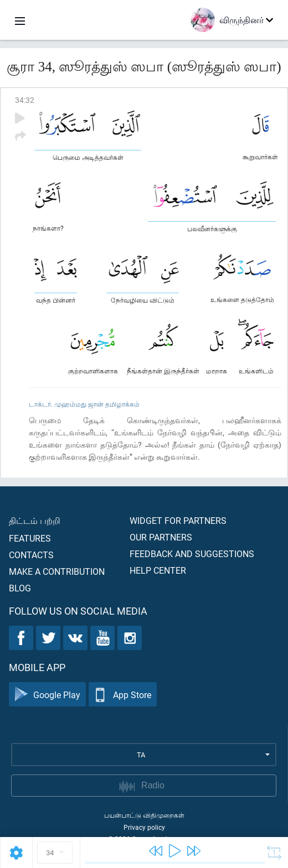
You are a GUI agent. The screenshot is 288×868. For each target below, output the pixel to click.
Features (30, 538)
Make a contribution (57, 571)
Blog (20, 588)
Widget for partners (178, 520)
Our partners (161, 537)
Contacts (31, 555)
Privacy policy (144, 827)
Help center (158, 570)
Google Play (47, 695)
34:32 (25, 100)
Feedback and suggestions (192, 553)
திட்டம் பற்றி (35, 520)
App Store (123, 695)
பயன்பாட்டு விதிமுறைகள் (144, 815)
